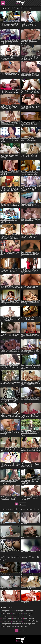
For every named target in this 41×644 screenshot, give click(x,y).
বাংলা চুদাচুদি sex (6, 613)
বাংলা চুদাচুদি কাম (18, 619)
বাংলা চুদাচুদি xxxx (7, 619)
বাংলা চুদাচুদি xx (18, 616)
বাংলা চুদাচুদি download (8, 611)
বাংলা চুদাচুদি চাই (17, 621)
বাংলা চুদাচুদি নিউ (22, 626)
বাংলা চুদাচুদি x (29, 613)
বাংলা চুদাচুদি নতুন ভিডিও (9, 626)
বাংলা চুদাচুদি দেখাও (29, 624)
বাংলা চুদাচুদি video (18, 613)
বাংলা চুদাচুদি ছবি (6, 624)
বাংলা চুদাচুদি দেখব (18, 624)
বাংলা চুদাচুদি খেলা (29, 619)
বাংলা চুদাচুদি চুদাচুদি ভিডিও (31, 621)
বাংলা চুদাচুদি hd (20, 611)
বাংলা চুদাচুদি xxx (28, 616)
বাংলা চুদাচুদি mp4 (31, 611)
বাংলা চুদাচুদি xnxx (7, 616)
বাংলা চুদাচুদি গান (6, 621)
